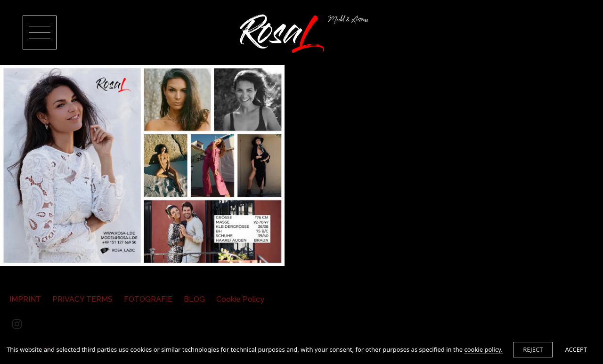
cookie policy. (483, 349)
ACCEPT (576, 349)
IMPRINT (25, 299)
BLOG (194, 299)
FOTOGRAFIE (148, 299)
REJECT (533, 349)
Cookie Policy (240, 299)
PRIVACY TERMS (82, 299)
